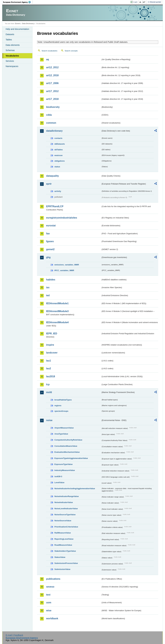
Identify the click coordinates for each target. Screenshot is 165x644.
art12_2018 (52, 75)
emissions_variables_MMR (67, 265)
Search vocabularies (49, 51)
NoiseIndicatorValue (64, 502)
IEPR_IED (52, 334)
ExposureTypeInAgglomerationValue (71, 458)
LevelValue (59, 482)
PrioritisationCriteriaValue (66, 527)
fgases (50, 241)
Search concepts (71, 51)
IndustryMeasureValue (65, 470)
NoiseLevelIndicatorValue (66, 509)
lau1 (48, 361)
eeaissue (58, 155)
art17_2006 (52, 83)
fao (48, 234)
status (57, 167)
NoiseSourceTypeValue (65, 515)
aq (47, 59)
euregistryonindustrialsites (61, 218)
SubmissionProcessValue (66, 563)
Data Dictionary (28, 23)
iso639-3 (58, 476)
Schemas (10, 50)
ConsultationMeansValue (66, 446)
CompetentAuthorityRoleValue (68, 440)
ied (48, 295)
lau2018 (51, 376)
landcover (52, 353)
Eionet (18, 23)
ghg (48, 257)
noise (49, 420)
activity (58, 191)
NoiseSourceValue (63, 521)
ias (48, 287)
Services (10, 61)
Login (135, 2)
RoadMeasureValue (63, 545)
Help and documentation (17, 29)
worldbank (52, 618)
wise (49, 610)
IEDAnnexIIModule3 (57, 311)
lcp (48, 384)
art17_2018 (52, 99)
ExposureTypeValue (63, 464)
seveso (50, 587)
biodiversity (53, 107)
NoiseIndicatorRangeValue (66, 496)
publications (53, 579)
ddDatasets (60, 144)
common (51, 123)
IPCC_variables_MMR (64, 270)
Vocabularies (12, 56)
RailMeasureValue (63, 533)
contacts (58, 138)
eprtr (49, 184)
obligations (59, 161)
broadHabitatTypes (63, 400)
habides (51, 280)
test (48, 595)
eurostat (51, 226)
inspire (50, 345)
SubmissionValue (62, 569)
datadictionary (54, 131)
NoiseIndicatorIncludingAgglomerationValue (75, 488)
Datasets (10, 34)
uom (49, 603)
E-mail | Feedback (14, 635)
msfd (49, 392)
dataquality (52, 176)
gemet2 (50, 249)
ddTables (58, 150)
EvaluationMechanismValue (67, 452)
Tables (9, 40)
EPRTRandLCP (55, 206)
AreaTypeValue (61, 434)
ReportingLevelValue (64, 539)
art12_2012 (52, 67)
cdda (49, 115)
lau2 (48, 368)
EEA (18, 2)
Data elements (13, 45)
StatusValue (60, 557)
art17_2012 (52, 91)
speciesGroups (61, 411)
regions (58, 406)
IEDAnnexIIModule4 (57, 322)
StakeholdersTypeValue (65, 551)
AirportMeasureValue (64, 428)
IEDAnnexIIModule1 (57, 303)
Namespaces (12, 66)
